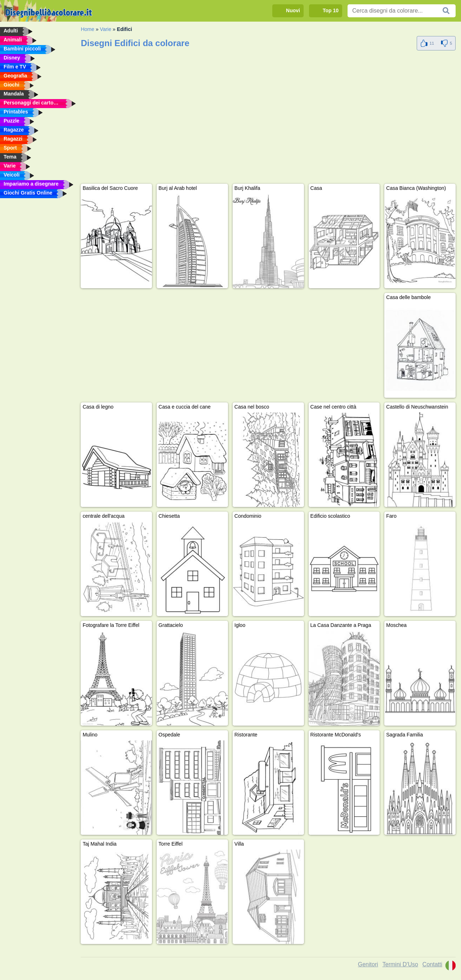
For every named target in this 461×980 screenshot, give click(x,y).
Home (87, 29)
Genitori (368, 964)
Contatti (432, 964)
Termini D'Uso (400, 964)
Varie (106, 29)
